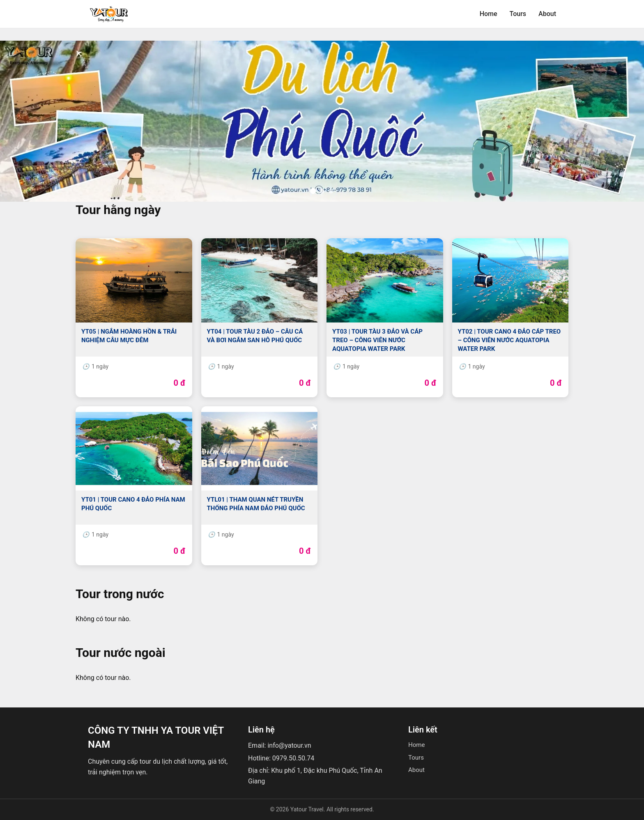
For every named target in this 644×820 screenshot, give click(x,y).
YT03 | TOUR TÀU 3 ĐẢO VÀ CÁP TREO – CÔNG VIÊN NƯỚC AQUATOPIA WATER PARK (377, 340)
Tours (518, 14)
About (547, 14)
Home (489, 14)
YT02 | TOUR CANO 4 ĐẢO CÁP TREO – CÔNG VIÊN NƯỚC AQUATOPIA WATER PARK (509, 340)
